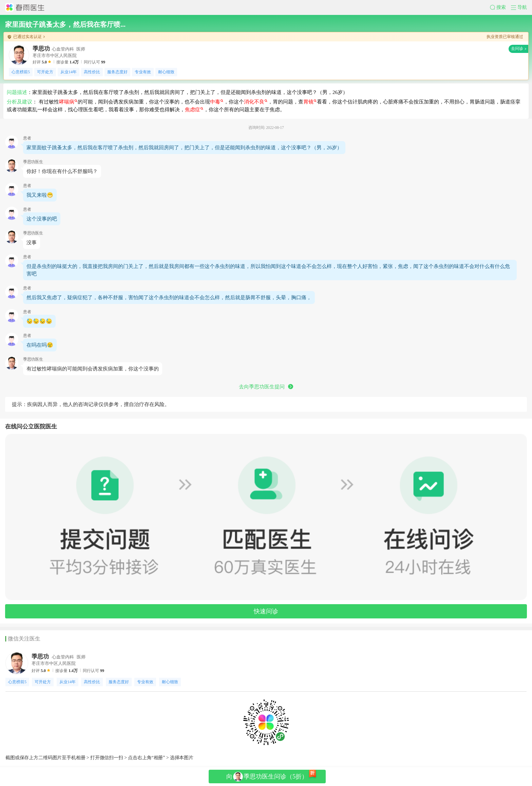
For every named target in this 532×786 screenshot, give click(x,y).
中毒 (217, 102)
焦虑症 (194, 110)
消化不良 (256, 102)
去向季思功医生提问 (266, 387)
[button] (500, 7)
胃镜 (310, 102)
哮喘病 (68, 102)
